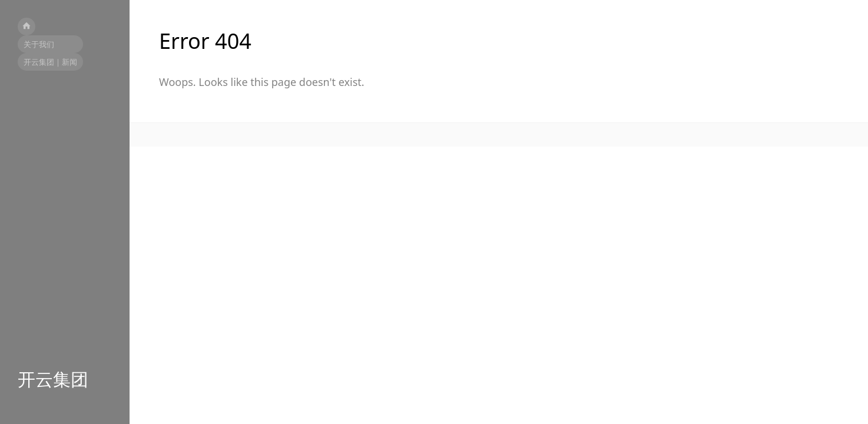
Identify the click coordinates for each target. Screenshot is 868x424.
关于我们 (39, 44)
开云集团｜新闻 (50, 62)
